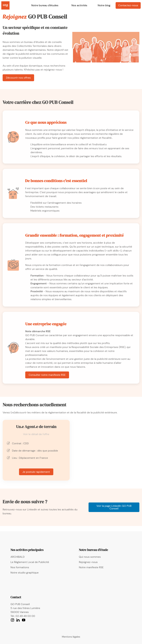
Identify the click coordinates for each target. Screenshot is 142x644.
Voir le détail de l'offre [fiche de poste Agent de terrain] (36, 434)
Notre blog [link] (104, 5)
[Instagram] (12, 620)
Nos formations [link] (20, 567)
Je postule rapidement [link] (36, 472)
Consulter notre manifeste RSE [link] (47, 375)
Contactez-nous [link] (128, 5)
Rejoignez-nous (88, 562)
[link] (5, 5)
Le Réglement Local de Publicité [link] (30, 562)
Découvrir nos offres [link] (18, 78)
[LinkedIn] (18, 620)
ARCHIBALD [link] (18, 557)
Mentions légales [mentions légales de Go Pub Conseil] (71, 637)
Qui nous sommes (90, 557)
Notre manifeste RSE (91, 567)
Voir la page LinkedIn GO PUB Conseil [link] (114, 507)
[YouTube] (24, 620)
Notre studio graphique (25, 573)
